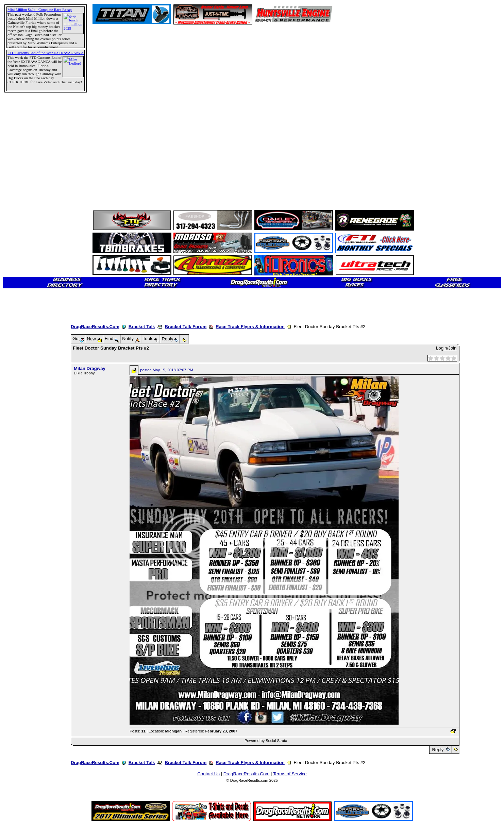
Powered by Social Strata (266, 741)
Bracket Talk (142, 327)
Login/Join (446, 348)
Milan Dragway (90, 368)
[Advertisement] (29, 247)
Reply (438, 750)
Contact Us (208, 774)
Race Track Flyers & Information (250, 327)
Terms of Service (290, 774)
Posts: (138, 731)
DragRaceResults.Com (95, 327)
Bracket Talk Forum (186, 327)
